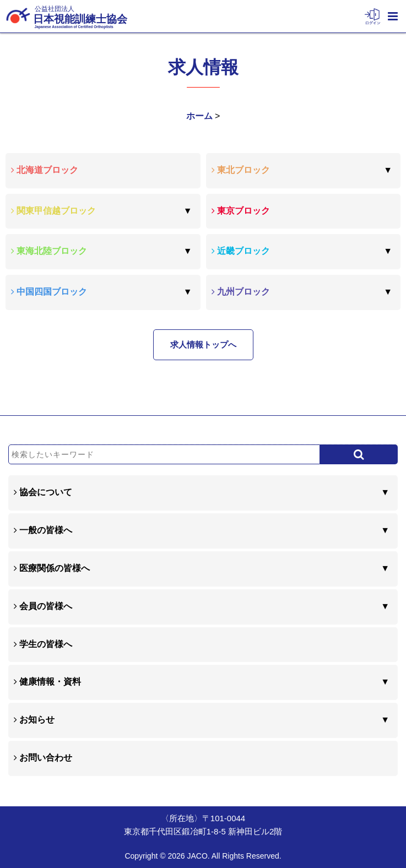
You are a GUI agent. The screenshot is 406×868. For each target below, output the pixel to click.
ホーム (199, 116)
